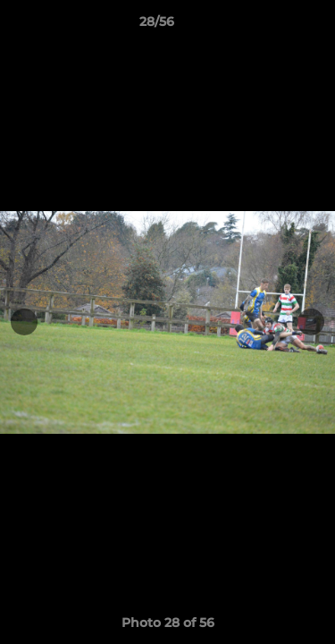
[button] (271, 26)
